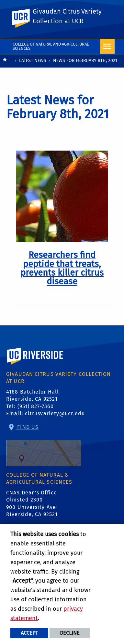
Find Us (44, 445)
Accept (29, 633)
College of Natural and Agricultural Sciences (51, 46)
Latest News (33, 61)
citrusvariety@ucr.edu (55, 413)
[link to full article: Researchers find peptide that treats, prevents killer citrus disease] (62, 268)
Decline (70, 633)
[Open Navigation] (107, 46)
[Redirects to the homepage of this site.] (5, 61)
